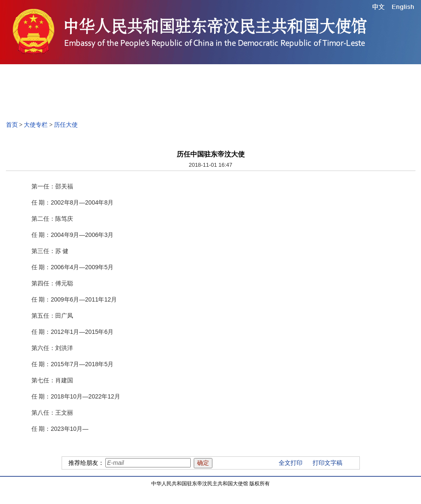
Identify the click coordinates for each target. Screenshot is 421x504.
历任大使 (66, 125)
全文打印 (291, 463)
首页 (12, 125)
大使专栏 (36, 125)
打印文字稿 (328, 463)
